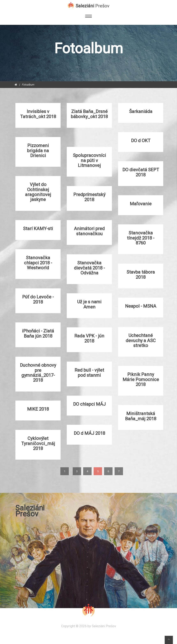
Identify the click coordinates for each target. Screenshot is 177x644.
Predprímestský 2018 (89, 197)
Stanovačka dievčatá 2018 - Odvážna (89, 268)
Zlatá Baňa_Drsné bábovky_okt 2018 (89, 114)
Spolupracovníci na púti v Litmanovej (89, 160)
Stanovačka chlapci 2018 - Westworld (38, 263)
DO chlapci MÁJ (89, 404)
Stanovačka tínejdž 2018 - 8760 (141, 238)
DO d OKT (141, 141)
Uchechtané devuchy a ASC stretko (141, 340)
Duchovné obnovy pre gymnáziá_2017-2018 (38, 373)
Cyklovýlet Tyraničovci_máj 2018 (38, 443)
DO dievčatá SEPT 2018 (141, 172)
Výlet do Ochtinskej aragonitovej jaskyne (38, 192)
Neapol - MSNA (141, 306)
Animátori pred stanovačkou (89, 231)
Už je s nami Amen (89, 304)
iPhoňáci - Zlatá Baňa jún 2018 (38, 333)
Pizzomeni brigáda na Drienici (38, 151)
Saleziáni (93, 6)
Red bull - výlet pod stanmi (89, 373)
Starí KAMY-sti (38, 229)
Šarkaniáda (141, 112)
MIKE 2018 (38, 409)
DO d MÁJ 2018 (89, 433)
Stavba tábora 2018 (141, 275)
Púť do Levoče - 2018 (38, 299)
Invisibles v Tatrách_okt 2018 (38, 114)
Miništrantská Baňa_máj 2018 (141, 416)
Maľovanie (141, 204)
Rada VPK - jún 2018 (89, 338)
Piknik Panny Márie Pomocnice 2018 (141, 379)
